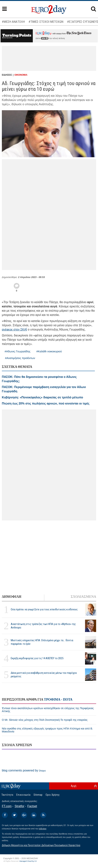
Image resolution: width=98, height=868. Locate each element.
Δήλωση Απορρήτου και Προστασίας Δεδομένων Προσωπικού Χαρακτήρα (41, 845)
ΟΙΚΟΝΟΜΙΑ (21, 75)
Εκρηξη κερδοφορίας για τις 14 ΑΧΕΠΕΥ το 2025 (37, 658)
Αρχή (74, 786)
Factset (32, 806)
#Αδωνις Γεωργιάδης (18, 351)
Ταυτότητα (7, 795)
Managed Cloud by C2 (28, 861)
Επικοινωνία (23, 795)
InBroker (43, 829)
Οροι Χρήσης (53, 795)
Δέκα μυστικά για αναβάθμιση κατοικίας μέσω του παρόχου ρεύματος (44, 675)
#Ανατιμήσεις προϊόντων (20, 358)
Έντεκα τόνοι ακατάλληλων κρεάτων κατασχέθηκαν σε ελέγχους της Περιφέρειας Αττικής (48, 710)
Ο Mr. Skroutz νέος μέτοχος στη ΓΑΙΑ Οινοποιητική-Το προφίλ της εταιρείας (45, 720)
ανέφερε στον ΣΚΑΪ (14, 329)
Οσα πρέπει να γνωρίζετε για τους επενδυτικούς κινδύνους (44, 609)
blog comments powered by (24, 770)
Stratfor (19, 806)
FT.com (7, 806)
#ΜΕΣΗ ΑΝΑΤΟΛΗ (13, 22)
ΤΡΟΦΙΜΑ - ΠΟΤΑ (58, 700)
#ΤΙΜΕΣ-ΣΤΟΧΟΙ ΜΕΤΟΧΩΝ (46, 22)
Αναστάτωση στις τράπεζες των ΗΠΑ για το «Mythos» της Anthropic (43, 626)
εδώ (45, 38)
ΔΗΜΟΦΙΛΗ (12, 597)
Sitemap (38, 795)
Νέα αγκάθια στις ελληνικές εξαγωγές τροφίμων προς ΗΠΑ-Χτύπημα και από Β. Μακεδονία (47, 730)
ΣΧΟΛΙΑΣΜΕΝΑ (83, 597)
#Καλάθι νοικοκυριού (49, 351)
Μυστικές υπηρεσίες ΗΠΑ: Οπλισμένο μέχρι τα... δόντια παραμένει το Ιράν (42, 642)
